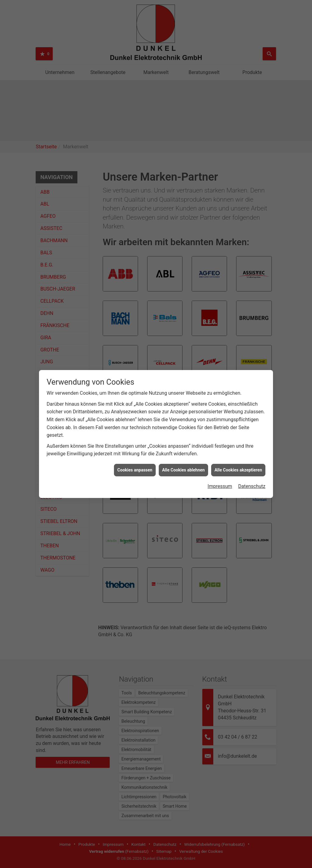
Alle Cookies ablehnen (183, 470)
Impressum (220, 486)
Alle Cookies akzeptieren (238, 470)
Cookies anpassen (135, 470)
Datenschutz (252, 486)
